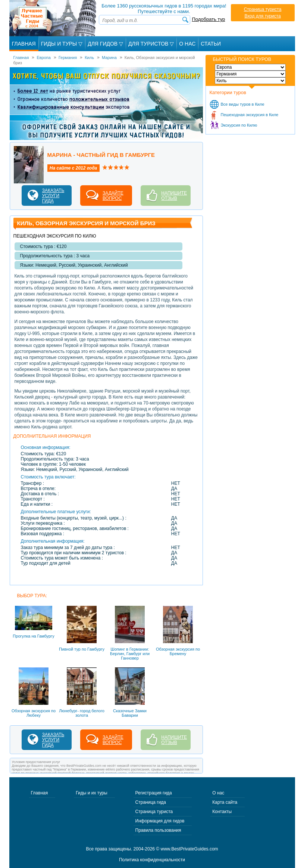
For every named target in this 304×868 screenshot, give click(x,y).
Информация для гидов (160, 821)
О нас (218, 793)
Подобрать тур (209, 19)
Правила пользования (158, 830)
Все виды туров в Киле (243, 104)
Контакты (222, 812)
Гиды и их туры (91, 793)
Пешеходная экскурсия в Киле (250, 115)
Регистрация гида (154, 793)
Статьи (211, 44)
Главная (24, 44)
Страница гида (151, 802)
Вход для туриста (262, 16)
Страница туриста (263, 9)
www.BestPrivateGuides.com (189, 849)
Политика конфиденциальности (152, 860)
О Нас (187, 44)
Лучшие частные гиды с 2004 (54, 18)
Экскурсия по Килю (239, 125)
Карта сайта (225, 802)
